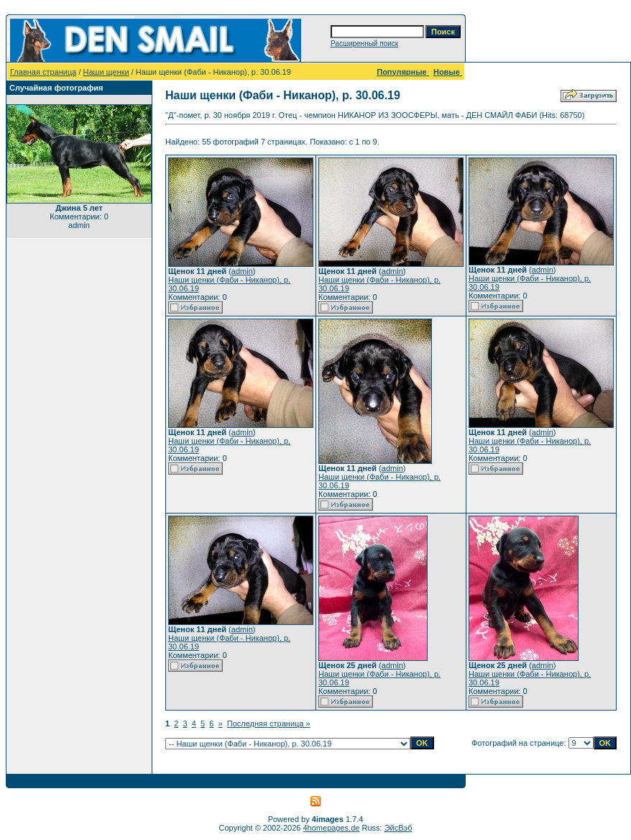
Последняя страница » (269, 723)
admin (242, 271)
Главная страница (43, 72)
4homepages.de (332, 828)
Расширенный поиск (364, 44)
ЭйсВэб (399, 828)
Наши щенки (106, 72)
